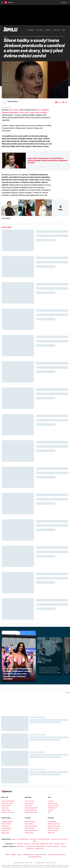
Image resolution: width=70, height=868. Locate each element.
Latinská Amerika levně (30, 825)
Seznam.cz (64, 2)
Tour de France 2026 (53, 800)
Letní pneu (44, 839)
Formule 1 (50, 805)
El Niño (65, 834)
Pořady (41, 30)
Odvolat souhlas (59, 847)
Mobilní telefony (17, 839)
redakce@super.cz (64, 861)
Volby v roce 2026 (29, 796)
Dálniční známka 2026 (53, 819)
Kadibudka (55, 837)
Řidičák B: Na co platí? (53, 823)
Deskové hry (50, 839)
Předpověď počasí (22, 834)
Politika (33, 30)
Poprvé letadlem (29, 819)
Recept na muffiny (6, 819)
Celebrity (24, 30)
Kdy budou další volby (30, 805)
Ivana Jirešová (13, 110)
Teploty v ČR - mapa (6, 798)
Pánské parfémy (35, 841)
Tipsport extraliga (52, 798)
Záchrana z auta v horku (7, 807)
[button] (10, 203)
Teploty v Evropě (5, 805)
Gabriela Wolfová (12, 102)
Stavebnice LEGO (27, 839)
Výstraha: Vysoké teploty (7, 796)
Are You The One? (58, 834)
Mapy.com (14, 834)
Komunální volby (29, 798)
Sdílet (65, 102)
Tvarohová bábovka (6, 823)
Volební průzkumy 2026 (30, 807)
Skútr (16, 837)
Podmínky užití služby (40, 847)
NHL (49, 807)
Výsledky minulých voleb (30, 803)
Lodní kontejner (35, 837)
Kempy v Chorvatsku (30, 816)
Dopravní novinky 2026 (53, 821)
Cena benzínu (31, 834)
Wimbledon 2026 (52, 803)
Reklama (15, 847)
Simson (50, 837)
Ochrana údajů (50, 847)
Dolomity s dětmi (29, 828)
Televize (50, 30)
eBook (58, 102)
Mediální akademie (29, 847)
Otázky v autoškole (52, 825)
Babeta (60, 837)
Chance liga (51, 796)
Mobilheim (21, 837)
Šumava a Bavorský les (30, 821)
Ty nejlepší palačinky (6, 816)
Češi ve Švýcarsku (29, 823)
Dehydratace (4, 803)
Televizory (57, 839)
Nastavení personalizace (35, 850)
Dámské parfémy (36, 839)
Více (64, 30)
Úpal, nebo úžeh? (6, 800)
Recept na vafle (5, 825)
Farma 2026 (50, 834)
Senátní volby (28, 800)
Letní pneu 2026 (52, 816)
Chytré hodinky (64, 839)
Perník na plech (5, 828)
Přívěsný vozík (43, 837)
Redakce (21, 847)
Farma (57, 30)
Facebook (9, 847)
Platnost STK (51, 828)
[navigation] (2, 2)
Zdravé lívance (5, 821)
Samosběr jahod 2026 (40, 834)
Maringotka (27, 837)
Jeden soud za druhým (36, 113)
